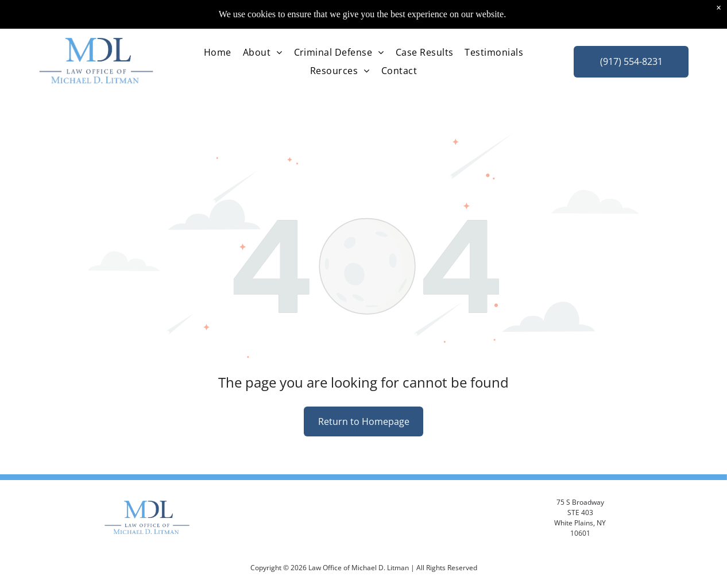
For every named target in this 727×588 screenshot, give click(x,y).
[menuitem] (218, 40)
